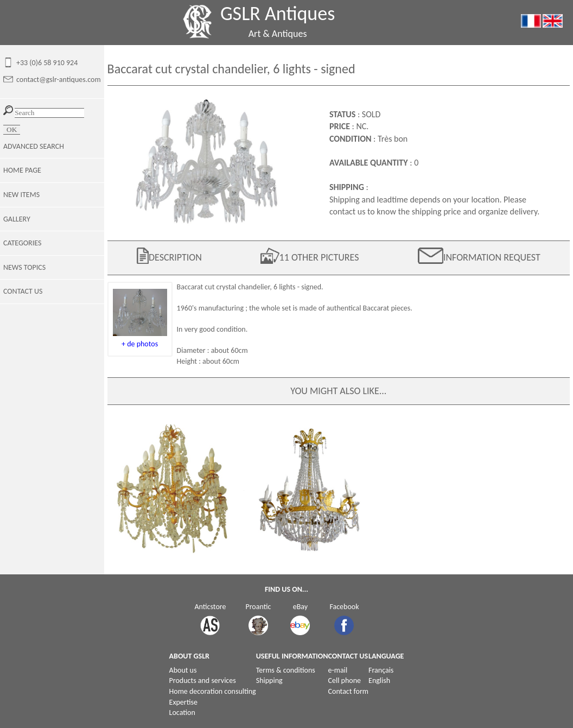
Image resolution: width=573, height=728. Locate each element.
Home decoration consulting (213, 691)
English (379, 680)
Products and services (203, 680)
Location (182, 713)
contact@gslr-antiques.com (59, 80)
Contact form (349, 691)
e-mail (338, 670)
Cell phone (345, 680)
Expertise (183, 702)
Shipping (269, 680)
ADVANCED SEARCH (34, 146)
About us (183, 670)
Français (381, 670)
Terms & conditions (286, 670)
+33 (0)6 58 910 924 (47, 63)
